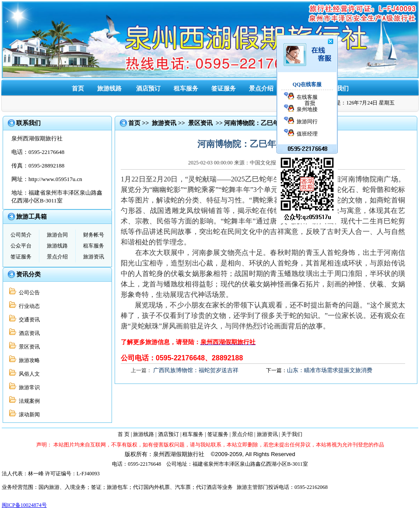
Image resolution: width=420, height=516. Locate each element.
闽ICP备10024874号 (24, 505)
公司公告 (28, 293)
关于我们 (292, 434)
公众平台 (21, 246)
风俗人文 (28, 374)
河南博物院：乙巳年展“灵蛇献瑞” (270, 123)
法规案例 (28, 401)
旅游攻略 (28, 360)
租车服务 (186, 89)
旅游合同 (57, 235)
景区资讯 (28, 347)
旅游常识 (28, 387)
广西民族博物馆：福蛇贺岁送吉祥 (196, 370)
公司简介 (21, 235)
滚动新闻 (28, 415)
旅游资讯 (94, 257)
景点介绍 (261, 89)
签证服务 (224, 89)
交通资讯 (28, 320)
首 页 (124, 434)
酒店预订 (148, 89)
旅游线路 (109, 89)
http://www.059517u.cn (55, 179)
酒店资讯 (28, 333)
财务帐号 (94, 235)
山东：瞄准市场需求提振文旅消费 (330, 370)
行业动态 (28, 306)
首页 (78, 89)
